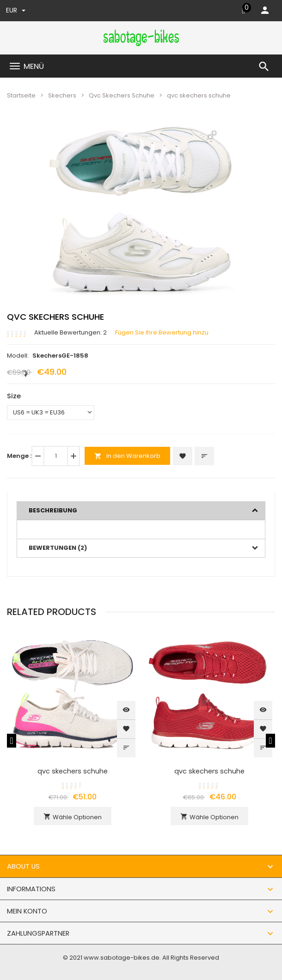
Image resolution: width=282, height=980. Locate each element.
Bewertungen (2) (58, 548)
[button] (212, 135)
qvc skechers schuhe (73, 771)
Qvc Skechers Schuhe (122, 95)
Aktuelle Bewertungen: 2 (70, 333)
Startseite (21, 95)
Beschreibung (53, 510)
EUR (16, 10)
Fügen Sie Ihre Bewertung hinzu (162, 333)
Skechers (62, 95)
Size (14, 396)
